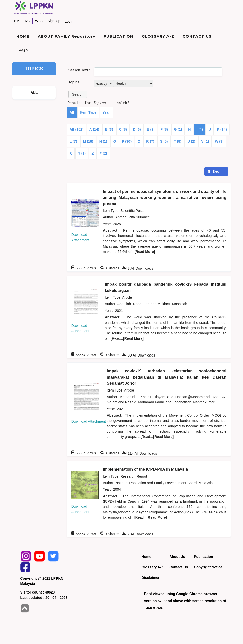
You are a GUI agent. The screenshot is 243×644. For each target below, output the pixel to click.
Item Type (88, 112)
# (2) (104, 153)
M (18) (88, 141)
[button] (78, 94)
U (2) (191, 141)
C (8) (123, 129)
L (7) (73, 141)
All (72, 112)
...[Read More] (143, 252)
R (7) (150, 141)
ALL (34, 93)
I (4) (200, 129)
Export (215, 172)
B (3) (109, 129)
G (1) (178, 129)
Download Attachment (89, 421)
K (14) (222, 129)
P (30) (127, 141)
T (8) (178, 141)
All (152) (77, 129)
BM (17, 21)
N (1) (103, 141)
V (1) (205, 141)
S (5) (164, 141)
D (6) (137, 129)
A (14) (94, 129)
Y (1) (82, 153)
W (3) (219, 141)
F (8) (164, 129)
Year (106, 112)
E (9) (151, 129)
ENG (26, 21)
